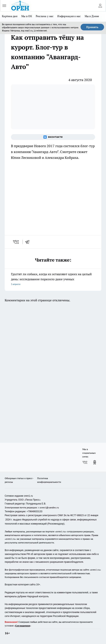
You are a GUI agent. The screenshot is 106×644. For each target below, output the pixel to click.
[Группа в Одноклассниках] (95, 462)
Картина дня (10, 16)
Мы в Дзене (92, 16)
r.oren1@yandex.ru (49, 507)
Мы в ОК (27, 16)
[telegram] (29, 242)
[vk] (16, 242)
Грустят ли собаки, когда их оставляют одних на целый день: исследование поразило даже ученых (53, 279)
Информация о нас (69, 16)
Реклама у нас (45, 16)
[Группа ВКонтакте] (53, 137)
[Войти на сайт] (100, 6)
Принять (92, 27)
